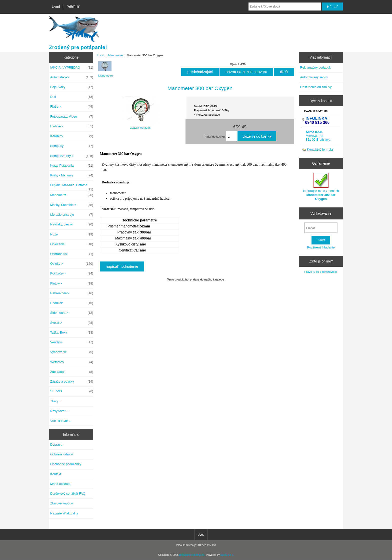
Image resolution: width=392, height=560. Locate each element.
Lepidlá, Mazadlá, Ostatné (72, 186)
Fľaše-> (72, 107)
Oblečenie (72, 244)
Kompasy (72, 146)
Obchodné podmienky (66, 464)
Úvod (56, 7)
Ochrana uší (72, 254)
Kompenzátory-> (72, 156)
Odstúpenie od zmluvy (316, 87)
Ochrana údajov (61, 454)
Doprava (56, 445)
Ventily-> (72, 342)
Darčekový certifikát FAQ (68, 494)
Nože (72, 234)
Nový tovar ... (60, 411)
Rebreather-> (72, 293)
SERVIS (72, 391)
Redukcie (72, 303)
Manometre (116, 55)
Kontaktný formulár (320, 150)
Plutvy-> (72, 284)
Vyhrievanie (72, 352)
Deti (72, 97)
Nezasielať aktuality (64, 513)
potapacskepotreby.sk (192, 555)
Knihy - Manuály (72, 175)
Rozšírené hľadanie (321, 247)
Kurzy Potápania (72, 166)
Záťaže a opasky (72, 382)
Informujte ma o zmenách (321, 187)
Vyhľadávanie (321, 213)
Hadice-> (72, 126)
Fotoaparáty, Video (72, 117)
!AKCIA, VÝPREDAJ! (72, 68)
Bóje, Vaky (72, 87)
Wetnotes (72, 362)
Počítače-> (72, 273)
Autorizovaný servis (314, 77)
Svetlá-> (72, 323)
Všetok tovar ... (61, 421)
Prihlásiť (73, 7)
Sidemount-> (72, 313)
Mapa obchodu (61, 484)
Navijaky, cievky (72, 224)
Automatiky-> (72, 77)
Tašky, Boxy (72, 333)
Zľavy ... (56, 401)
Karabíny (72, 136)
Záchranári (72, 372)
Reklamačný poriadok (315, 67)
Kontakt (56, 474)
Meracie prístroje (72, 215)
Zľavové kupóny (61, 503)
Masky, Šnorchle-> (72, 205)
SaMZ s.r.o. (227, 555)
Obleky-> (72, 264)
